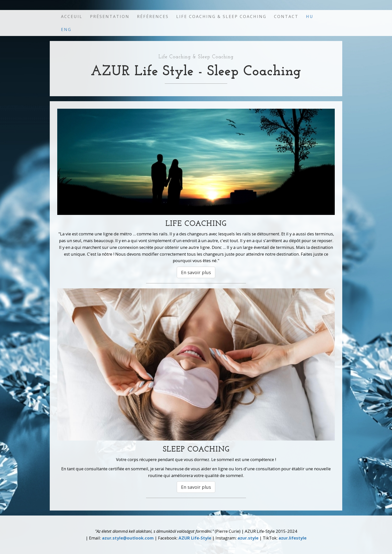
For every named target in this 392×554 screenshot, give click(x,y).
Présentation (110, 16)
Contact (286, 16)
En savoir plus (196, 272)
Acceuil (72, 16)
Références (153, 16)
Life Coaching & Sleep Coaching (221, 16)
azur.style (248, 538)
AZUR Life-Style (195, 538)
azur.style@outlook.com (128, 538)
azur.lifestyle (292, 538)
